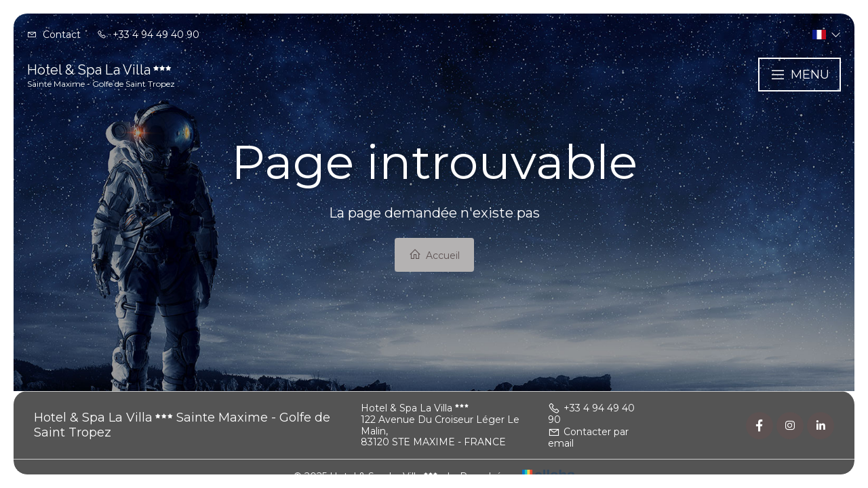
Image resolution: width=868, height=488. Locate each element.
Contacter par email (588, 438)
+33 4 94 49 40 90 (591, 414)
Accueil (434, 255)
